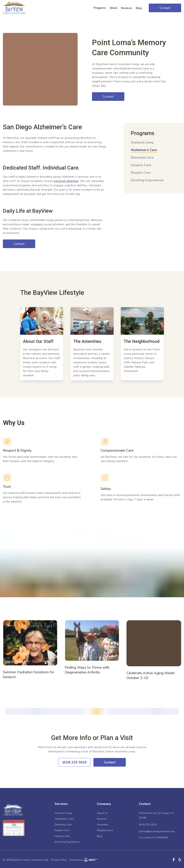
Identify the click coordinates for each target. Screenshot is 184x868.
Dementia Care (142, 157)
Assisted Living (142, 142)
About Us (102, 813)
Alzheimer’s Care (144, 150)
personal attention (66, 181)
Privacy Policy (59, 860)
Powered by (84, 860)
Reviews (102, 819)
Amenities (103, 825)
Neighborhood (105, 830)
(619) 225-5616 (148, 825)
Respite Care (141, 173)
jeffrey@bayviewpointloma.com (157, 831)
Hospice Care (141, 165)
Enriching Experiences (147, 180)
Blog (99, 836)
